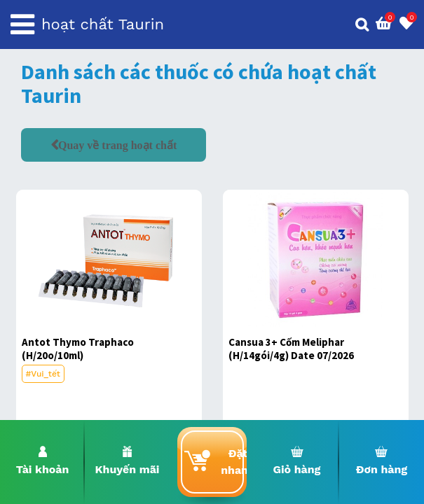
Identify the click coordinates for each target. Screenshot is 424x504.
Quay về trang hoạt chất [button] (117, 145)
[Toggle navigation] (22, 24)
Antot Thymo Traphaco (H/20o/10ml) (78, 349)
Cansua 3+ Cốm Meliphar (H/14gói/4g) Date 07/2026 (291, 349)
